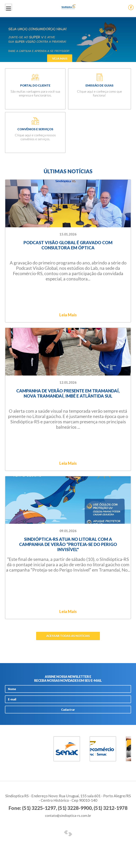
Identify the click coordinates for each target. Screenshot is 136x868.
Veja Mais (55, 58)
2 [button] (12, 779)
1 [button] (7, 779)
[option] (68, 40)
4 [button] (22, 779)
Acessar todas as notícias (68, 644)
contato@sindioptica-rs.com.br (68, 827)
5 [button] (27, 779)
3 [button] (17, 779)
